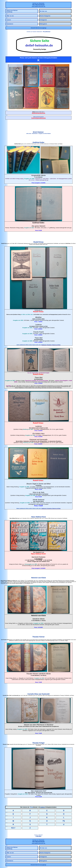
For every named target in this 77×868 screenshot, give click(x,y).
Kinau (41, 242)
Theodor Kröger (38, 743)
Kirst (44, 517)
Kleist (44, 578)
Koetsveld (46, 694)
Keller (42, 142)
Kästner (41, 132)
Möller (16, 382)
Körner (42, 637)
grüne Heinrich (40, 226)
